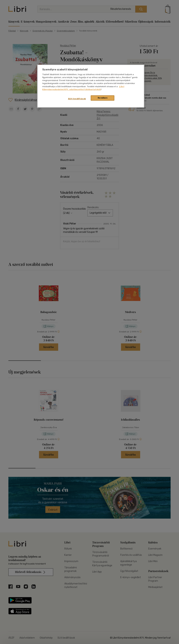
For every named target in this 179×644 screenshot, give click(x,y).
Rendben (103, 98)
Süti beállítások (77, 99)
